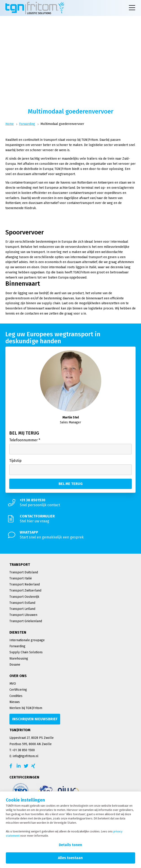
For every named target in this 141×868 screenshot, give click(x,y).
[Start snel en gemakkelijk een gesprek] (70, 535)
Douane (15, 665)
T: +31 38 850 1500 (22, 750)
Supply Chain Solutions (26, 652)
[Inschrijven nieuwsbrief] (35, 719)
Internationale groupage (27, 640)
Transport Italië (21, 578)
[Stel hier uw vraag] (70, 519)
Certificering (18, 690)
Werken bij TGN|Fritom (26, 708)
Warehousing (19, 659)
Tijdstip (15, 461)
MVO (13, 684)
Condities (16, 696)
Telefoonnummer (25, 440)
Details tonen (70, 845)
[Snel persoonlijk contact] (70, 503)
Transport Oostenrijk (24, 597)
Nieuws (15, 702)
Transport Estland (22, 603)
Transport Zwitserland (25, 590)
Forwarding (27, 124)
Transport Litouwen (23, 615)
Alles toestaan (70, 858)
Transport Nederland (25, 584)
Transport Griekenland (26, 621)
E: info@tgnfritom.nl (24, 756)
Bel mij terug (24, 433)
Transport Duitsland (24, 572)
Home (10, 124)
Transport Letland (22, 609)
